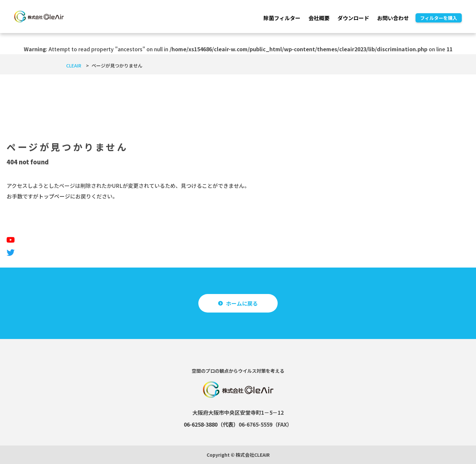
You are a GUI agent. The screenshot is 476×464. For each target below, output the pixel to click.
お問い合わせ (393, 18)
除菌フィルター (282, 18)
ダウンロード (353, 18)
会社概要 (319, 18)
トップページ (54, 196)
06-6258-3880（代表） (211, 424)
